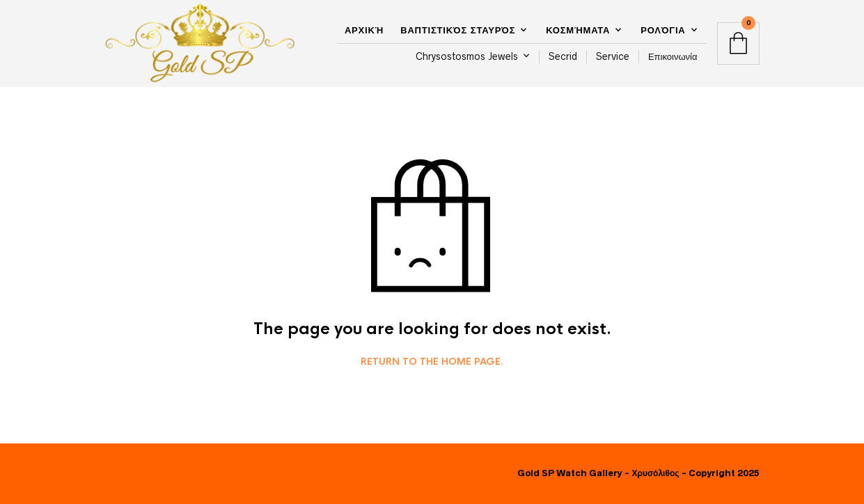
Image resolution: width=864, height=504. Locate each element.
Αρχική (364, 30)
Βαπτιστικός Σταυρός (458, 30)
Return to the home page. (432, 362)
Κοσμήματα (578, 30)
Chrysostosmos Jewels (467, 56)
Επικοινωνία (673, 56)
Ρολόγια (663, 30)
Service (613, 56)
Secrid (563, 56)
